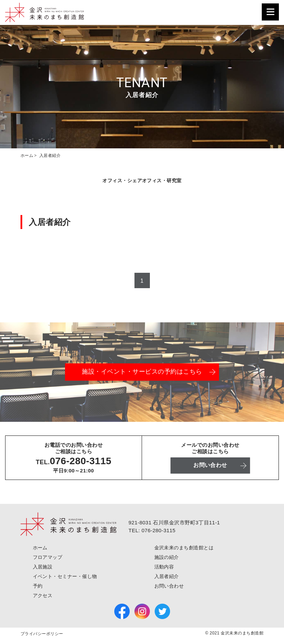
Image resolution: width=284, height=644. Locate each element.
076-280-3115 (80, 461)
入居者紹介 (167, 576)
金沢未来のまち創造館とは (184, 548)
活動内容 (164, 567)
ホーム (40, 548)
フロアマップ (48, 557)
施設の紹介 (167, 557)
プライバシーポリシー (42, 634)
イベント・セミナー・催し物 (65, 576)
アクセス (43, 595)
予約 (38, 586)
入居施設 (43, 567)
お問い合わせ (169, 586)
